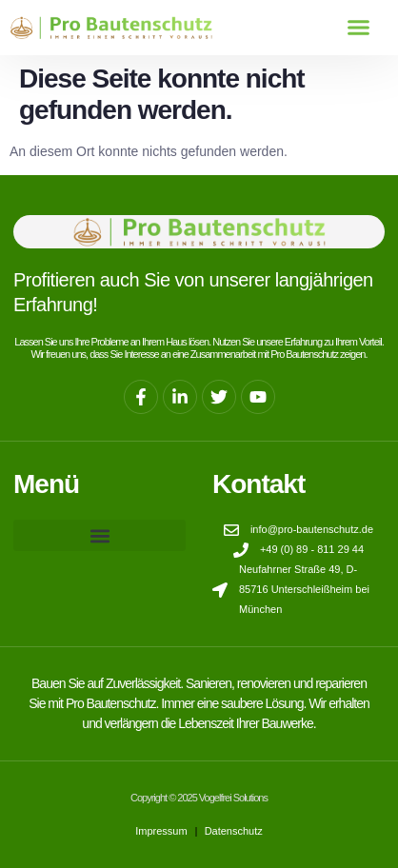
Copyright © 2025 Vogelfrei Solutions (199, 798)
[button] (358, 28)
